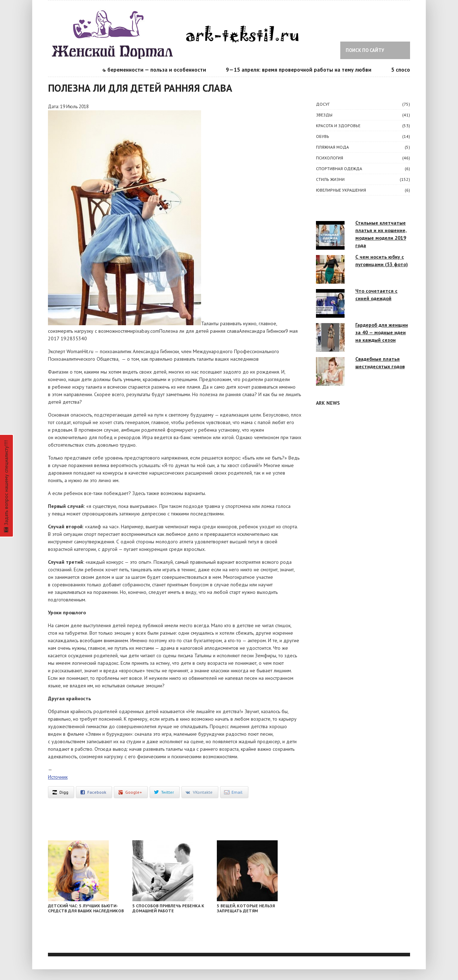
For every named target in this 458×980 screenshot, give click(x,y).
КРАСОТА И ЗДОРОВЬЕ (338, 126)
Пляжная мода (332, 147)
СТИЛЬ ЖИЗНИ (330, 179)
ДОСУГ (323, 104)
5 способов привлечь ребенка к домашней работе (168, 908)
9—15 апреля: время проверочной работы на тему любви (301, 70)
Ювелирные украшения (341, 190)
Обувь (323, 136)
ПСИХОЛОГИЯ (330, 158)
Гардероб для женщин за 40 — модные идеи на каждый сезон (382, 332)
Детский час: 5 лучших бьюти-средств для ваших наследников (86, 908)
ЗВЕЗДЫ (324, 115)
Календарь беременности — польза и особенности (145, 70)
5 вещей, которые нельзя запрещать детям (246, 908)
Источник (58, 777)
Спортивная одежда (339, 169)
